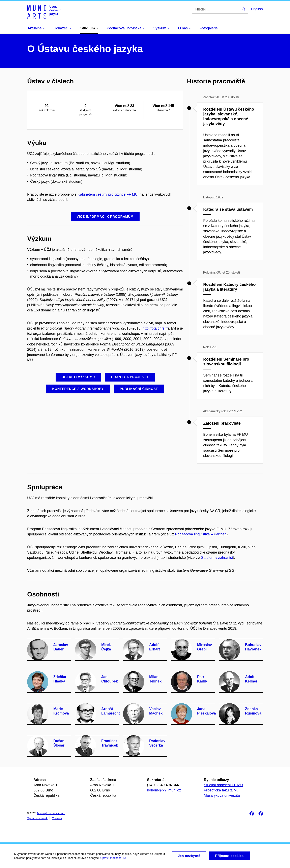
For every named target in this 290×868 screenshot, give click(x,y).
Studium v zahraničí (217, 558)
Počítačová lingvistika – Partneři (201, 534)
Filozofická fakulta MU (222, 790)
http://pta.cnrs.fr (155, 328)
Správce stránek (37, 818)
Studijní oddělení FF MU (223, 785)
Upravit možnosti (113, 859)
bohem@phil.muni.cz (164, 790)
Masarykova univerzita (222, 795)
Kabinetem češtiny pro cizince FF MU (108, 194)
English (257, 9)
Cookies (57, 818)
